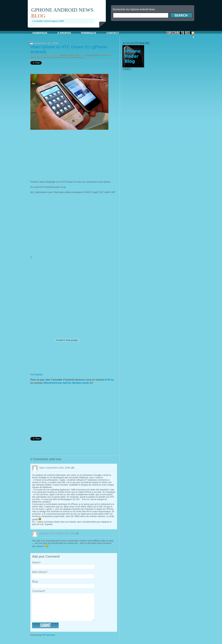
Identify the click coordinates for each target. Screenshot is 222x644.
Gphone (71, 55)
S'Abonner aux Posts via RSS (180, 33)
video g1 (66, 57)
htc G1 (40, 57)
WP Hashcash (49, 640)
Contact (113, 33)
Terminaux (88, 33)
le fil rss (109, 380)
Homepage (40, 33)
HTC (78, 55)
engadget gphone (94, 55)
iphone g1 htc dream (53, 57)
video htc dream (77, 57)
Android (63, 55)
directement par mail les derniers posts (66, 383)
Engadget (38, 374)
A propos (64, 33)
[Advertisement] (68, 29)
